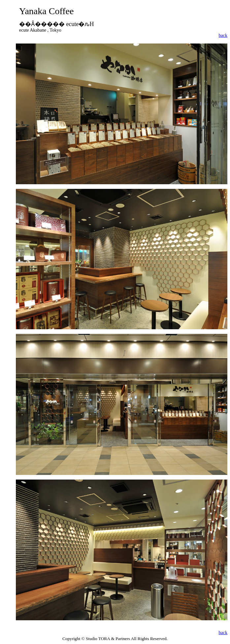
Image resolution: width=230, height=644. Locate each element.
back (223, 35)
